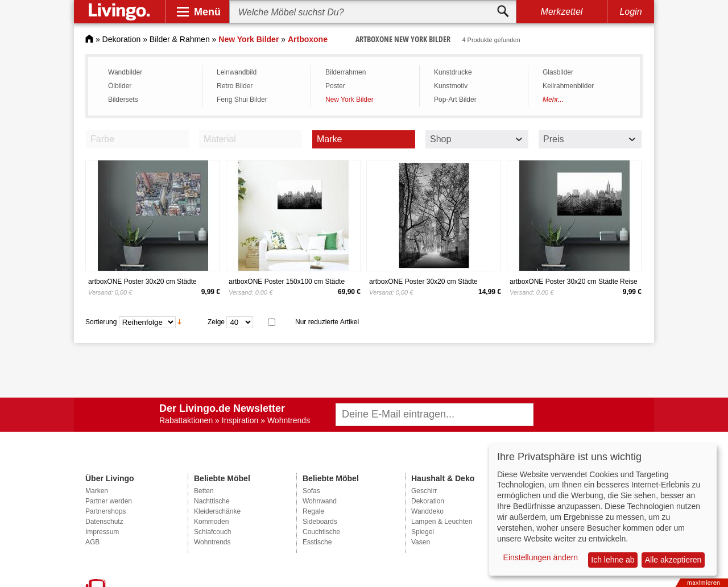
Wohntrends (212, 542)
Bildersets (123, 100)
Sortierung (101, 321)
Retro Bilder (235, 86)
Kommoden (211, 522)
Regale (313, 511)
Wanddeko (427, 511)
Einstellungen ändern (541, 557)
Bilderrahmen (346, 72)
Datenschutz (104, 522)
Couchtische (321, 532)
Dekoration (122, 39)
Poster (335, 86)
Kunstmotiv (451, 86)
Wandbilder (125, 72)
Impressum (102, 532)
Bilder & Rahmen (180, 39)
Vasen (421, 542)
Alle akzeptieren (673, 560)
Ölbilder (120, 86)
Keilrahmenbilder (568, 86)
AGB (92, 542)
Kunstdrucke (453, 72)
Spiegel (423, 532)
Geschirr (424, 491)
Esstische (317, 542)
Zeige (216, 321)
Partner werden (109, 501)
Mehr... (553, 100)
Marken (97, 491)
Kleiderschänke (217, 511)
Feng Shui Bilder (242, 100)
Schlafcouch (212, 532)
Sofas (311, 491)
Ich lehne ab (613, 560)
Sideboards (320, 522)
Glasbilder (558, 72)
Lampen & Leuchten (442, 522)
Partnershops (106, 511)
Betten (204, 491)
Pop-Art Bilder (455, 100)
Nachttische (212, 501)
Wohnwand (320, 501)
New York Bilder (349, 100)
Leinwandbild (237, 72)
